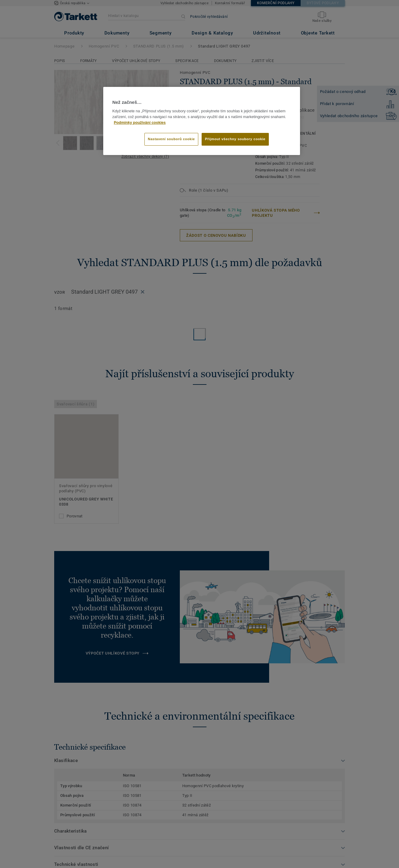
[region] (202, 121)
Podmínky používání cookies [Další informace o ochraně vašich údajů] (140, 123)
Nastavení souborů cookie (171, 139)
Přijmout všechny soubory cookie (235, 139)
